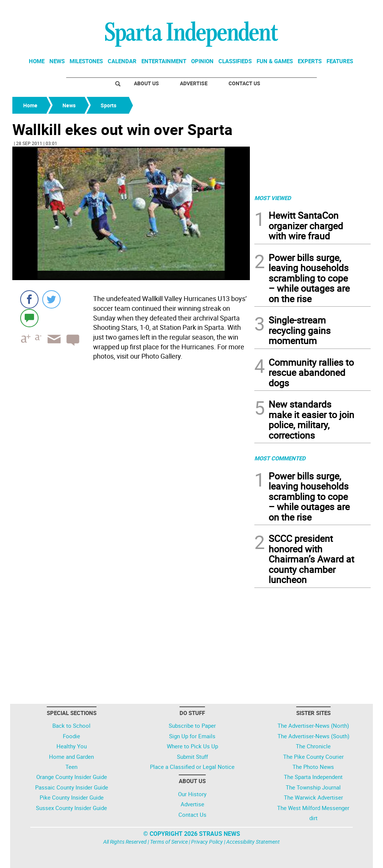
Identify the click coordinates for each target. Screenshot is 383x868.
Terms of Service (169, 842)
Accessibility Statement (253, 842)
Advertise (194, 83)
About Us (146, 83)
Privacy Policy (207, 842)
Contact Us (244, 83)
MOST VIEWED (273, 198)
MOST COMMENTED (280, 458)
